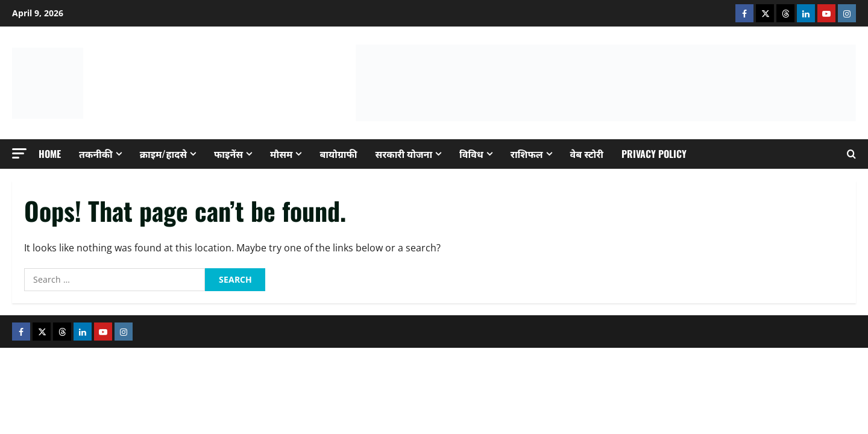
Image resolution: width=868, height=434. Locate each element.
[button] (19, 153)
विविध (471, 154)
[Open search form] (851, 154)
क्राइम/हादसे (163, 154)
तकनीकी (96, 154)
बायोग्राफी (338, 154)
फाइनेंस (228, 154)
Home (50, 154)
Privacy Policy (654, 154)
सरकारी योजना (404, 154)
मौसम (281, 154)
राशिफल (527, 154)
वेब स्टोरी (587, 154)
